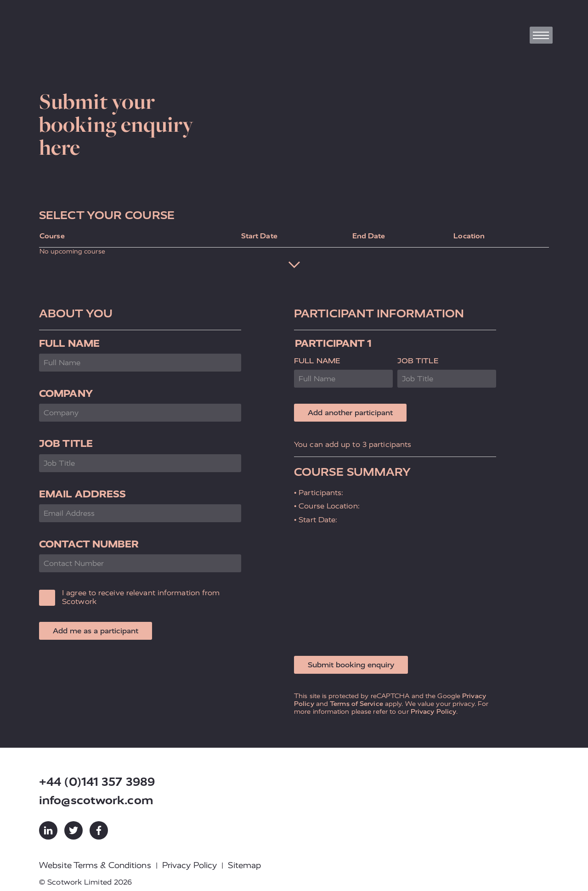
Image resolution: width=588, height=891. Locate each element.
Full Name (69, 343)
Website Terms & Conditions (95, 865)
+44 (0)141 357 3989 (97, 782)
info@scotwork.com (96, 800)
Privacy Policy (433, 711)
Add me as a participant (96, 631)
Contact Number (89, 544)
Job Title (66, 443)
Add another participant (350, 413)
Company (66, 393)
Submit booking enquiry (351, 665)
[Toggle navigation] (541, 35)
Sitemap (244, 865)
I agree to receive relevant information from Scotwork (141, 597)
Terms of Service (356, 704)
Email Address (82, 494)
